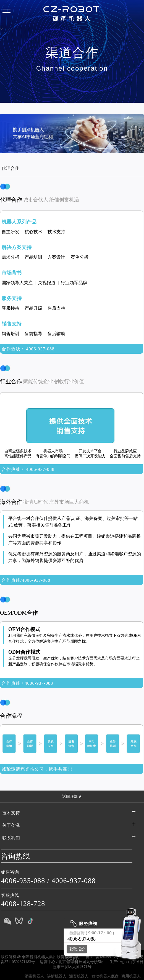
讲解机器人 (60, 976)
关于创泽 (11, 825)
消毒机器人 (38, 976)
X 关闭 (70, 959)
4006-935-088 (23, 881)
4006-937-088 (74, 881)
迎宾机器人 (82, 976)
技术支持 (11, 813)
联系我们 (11, 838)
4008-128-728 (23, 904)
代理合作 (11, 168)
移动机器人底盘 (109, 976)
